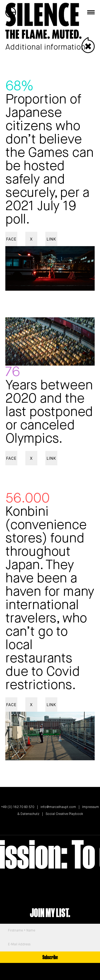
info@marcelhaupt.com (58, 807)
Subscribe (50, 957)
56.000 (27, 499)
